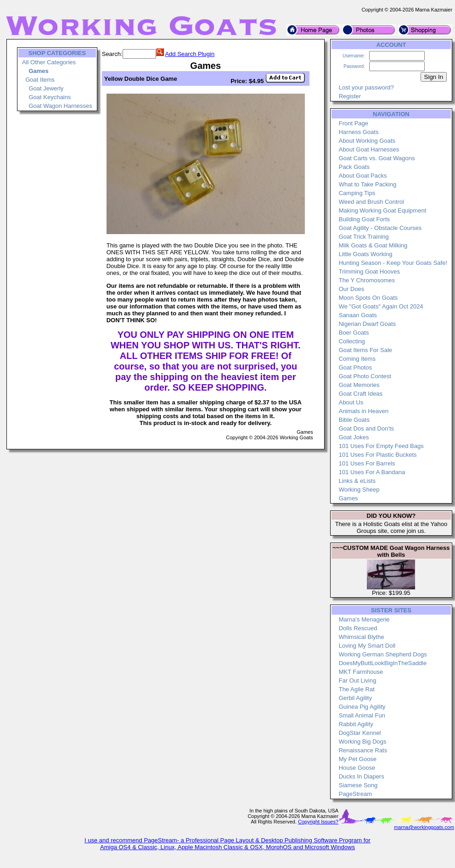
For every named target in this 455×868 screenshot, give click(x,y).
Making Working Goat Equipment (383, 210)
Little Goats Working (366, 254)
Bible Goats (354, 420)
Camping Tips (357, 193)
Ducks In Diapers (362, 776)
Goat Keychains (50, 97)
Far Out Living (358, 680)
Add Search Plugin (190, 54)
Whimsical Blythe (362, 637)
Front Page (354, 123)
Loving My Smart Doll (367, 646)
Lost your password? (366, 87)
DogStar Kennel (360, 733)
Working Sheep (359, 490)
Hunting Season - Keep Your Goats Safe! (393, 263)
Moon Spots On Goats (368, 298)
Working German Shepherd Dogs (383, 654)
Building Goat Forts (364, 219)
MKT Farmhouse (361, 672)
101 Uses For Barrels (367, 463)
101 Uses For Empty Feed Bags (381, 446)
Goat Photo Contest (365, 376)
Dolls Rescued (358, 628)
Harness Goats (359, 132)
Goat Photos (355, 367)
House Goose (357, 768)
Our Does (352, 289)
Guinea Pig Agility (362, 707)
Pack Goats (354, 167)
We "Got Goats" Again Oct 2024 (381, 306)
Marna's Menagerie (364, 619)
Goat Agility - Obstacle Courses (380, 228)
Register (350, 96)
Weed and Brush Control (371, 202)
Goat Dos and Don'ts (366, 428)
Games (348, 498)
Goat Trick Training (364, 237)
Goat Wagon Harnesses (60, 106)
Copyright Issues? (318, 822)
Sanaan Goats (358, 315)
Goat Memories (359, 385)
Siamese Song (358, 785)
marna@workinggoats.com (424, 827)
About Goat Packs (363, 176)
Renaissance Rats (363, 750)
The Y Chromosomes (367, 280)
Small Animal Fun (362, 715)
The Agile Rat (357, 689)
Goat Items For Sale (365, 350)
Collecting (352, 341)
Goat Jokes (354, 437)
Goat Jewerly (46, 88)
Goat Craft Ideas (361, 394)
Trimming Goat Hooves (369, 272)
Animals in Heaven (364, 411)
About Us (351, 402)
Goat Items (40, 80)
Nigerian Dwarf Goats (367, 324)
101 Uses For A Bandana (372, 472)
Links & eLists (357, 481)
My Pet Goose (358, 759)
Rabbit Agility (356, 724)
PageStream (355, 794)
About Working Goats (367, 141)
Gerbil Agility (355, 698)
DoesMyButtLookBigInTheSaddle (383, 663)
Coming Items (357, 359)
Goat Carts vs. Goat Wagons (377, 158)
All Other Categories (49, 62)
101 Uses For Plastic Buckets (378, 455)
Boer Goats (354, 333)
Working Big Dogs (363, 742)
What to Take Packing (368, 184)
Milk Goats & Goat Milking (373, 245)
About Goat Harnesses (369, 149)
